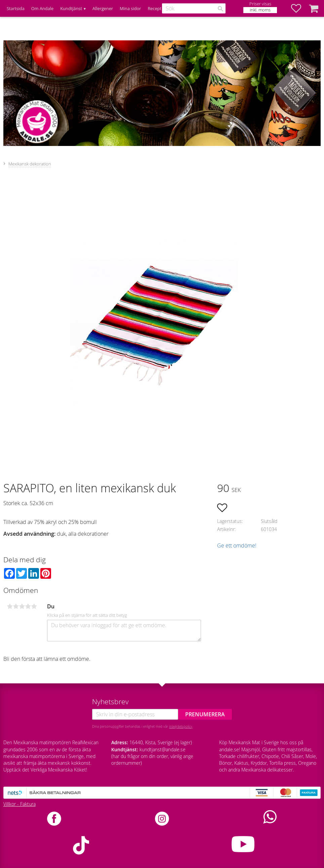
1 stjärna (10, 606)
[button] (299, 8)
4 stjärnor (28, 606)
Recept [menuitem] (154, 8)
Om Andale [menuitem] (42, 8)
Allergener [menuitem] (103, 8)
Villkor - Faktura (19, 804)
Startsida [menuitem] (16, 8)
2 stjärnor (16, 606)
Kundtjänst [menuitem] (71, 8)
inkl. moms (260, 10)
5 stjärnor (34, 606)
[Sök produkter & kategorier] (194, 8)
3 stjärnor (22, 606)
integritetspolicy (181, 726)
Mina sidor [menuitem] (130, 8)
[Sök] (220, 9)
